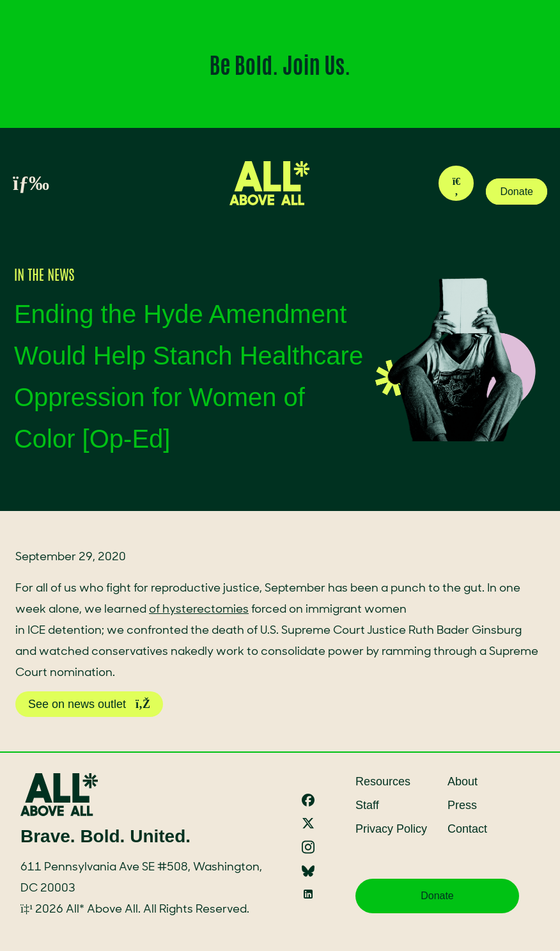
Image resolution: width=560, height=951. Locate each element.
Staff (367, 805)
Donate (517, 192)
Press (462, 805)
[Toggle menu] (17, 184)
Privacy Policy (391, 829)
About (463, 782)
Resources (383, 782)
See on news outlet (89, 704)
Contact (467, 829)
